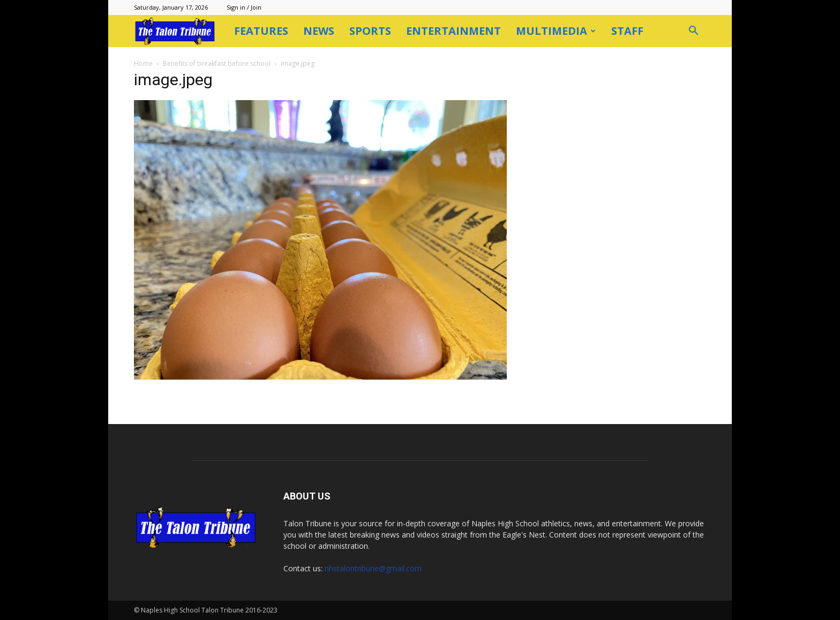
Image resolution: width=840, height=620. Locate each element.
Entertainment (453, 31)
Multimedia (556, 31)
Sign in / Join (244, 7)
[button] (693, 32)
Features (261, 31)
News (319, 31)
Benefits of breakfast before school (217, 63)
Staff (627, 31)
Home (143, 63)
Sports (370, 31)
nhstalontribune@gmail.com (373, 568)
